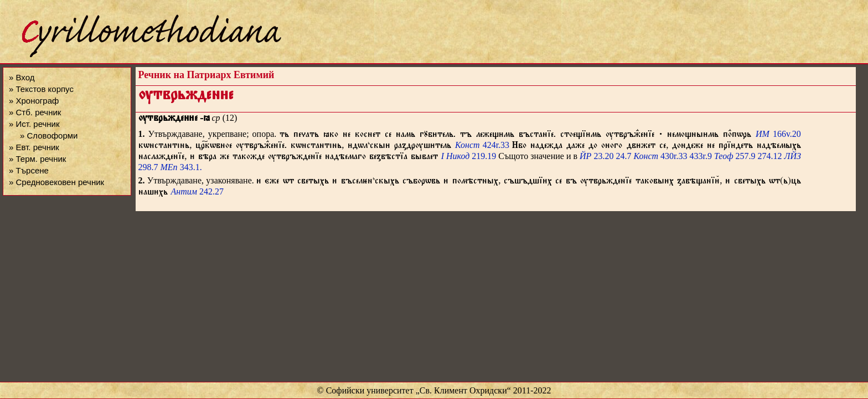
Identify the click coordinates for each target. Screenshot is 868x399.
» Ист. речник (34, 124)
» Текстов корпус (41, 89)
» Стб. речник (35, 112)
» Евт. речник (34, 147)
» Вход (22, 77)
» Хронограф (34, 101)
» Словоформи (49, 135)
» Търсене (29, 170)
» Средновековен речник (56, 182)
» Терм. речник (37, 159)
